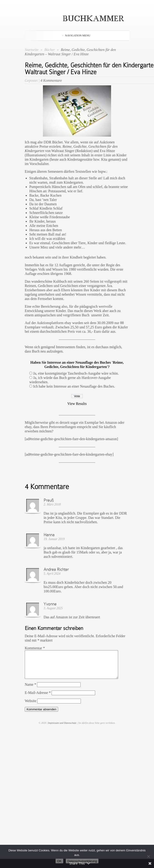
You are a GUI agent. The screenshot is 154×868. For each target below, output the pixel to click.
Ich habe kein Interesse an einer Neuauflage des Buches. (74, 386)
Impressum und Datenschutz (62, 728)
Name (30, 690)
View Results (77, 404)
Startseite (32, 50)
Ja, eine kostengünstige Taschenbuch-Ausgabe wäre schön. (76, 373)
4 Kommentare (51, 80)
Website (31, 706)
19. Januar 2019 (54, 539)
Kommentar (35, 648)
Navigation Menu (76, 36)
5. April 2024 (52, 574)
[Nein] (148, 856)
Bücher (50, 50)
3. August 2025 (53, 608)
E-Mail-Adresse (38, 698)
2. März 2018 (52, 504)
